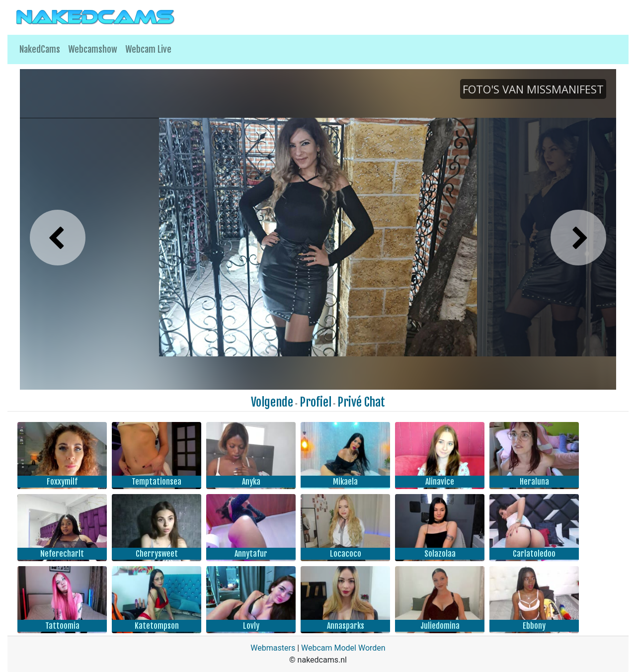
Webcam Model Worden (343, 648)
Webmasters (273, 648)
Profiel (316, 402)
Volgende (272, 402)
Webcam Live (148, 49)
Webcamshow (93, 49)
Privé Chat (361, 402)
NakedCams (40, 49)
